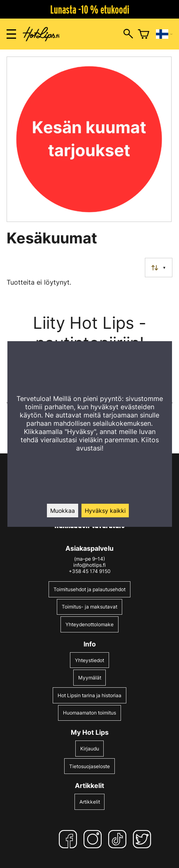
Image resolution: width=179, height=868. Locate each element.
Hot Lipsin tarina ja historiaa (89, 695)
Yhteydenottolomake (89, 624)
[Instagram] (94, 839)
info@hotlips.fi (89, 565)
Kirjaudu (90, 749)
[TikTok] (119, 839)
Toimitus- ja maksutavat (89, 607)
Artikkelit (90, 802)
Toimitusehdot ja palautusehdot (89, 589)
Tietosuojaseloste (89, 766)
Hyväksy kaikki (105, 511)
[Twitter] (144, 839)
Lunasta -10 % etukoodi (90, 9)
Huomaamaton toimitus (89, 713)
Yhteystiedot (89, 660)
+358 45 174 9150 (90, 571)
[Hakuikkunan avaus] (128, 34)
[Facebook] (70, 839)
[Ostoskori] (144, 34)
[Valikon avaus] (11, 34)
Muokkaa (63, 511)
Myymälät (90, 678)
